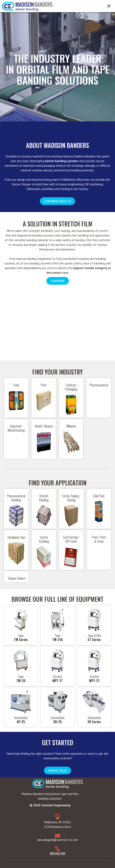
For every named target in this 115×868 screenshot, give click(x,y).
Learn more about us (58, 201)
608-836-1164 (57, 849)
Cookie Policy (29, 863)
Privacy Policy (12, 863)
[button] (109, 6)
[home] (26, 6)
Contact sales (57, 767)
